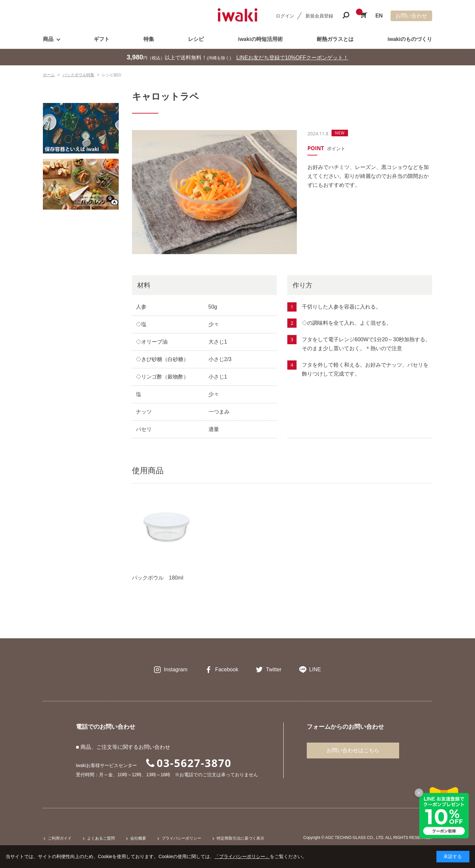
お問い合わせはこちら (353, 750)
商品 (48, 39)
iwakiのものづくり (410, 39)
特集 (149, 39)
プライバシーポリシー (181, 838)
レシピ (196, 39)
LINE (315, 669)
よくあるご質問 (101, 838)
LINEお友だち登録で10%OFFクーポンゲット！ (293, 58)
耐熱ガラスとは (335, 39)
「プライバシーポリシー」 (242, 856)
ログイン (285, 16)
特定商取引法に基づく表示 (240, 838)
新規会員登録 (319, 16)
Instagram (176, 669)
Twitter (274, 669)
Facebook (227, 669)
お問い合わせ (411, 16)
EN (379, 16)
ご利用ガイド (60, 838)
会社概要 (138, 838)
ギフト (102, 39)
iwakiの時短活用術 (260, 39)
